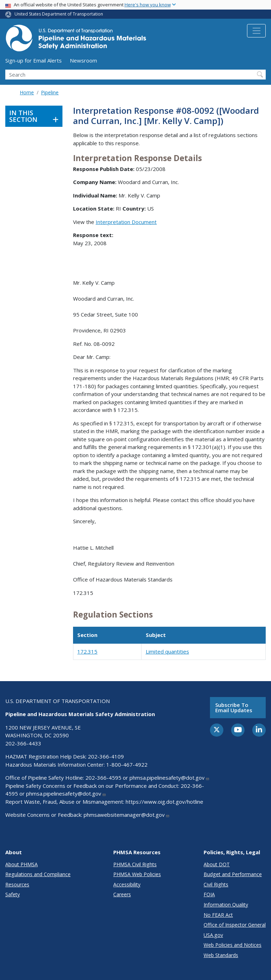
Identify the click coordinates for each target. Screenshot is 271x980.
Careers (122, 894)
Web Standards (221, 955)
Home (27, 92)
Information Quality (226, 905)
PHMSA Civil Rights (135, 864)
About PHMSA (22, 864)
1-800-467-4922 (127, 764)
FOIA (209, 894)
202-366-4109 (106, 756)
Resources (17, 884)
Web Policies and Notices (233, 945)
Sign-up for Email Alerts (34, 60)
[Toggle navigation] (256, 31)
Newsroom (83, 60)
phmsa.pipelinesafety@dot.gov (170, 778)
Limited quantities (167, 651)
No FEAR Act (218, 915)
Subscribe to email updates (234, 707)
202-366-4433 (23, 743)
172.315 (87, 651)
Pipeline (50, 92)
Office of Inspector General (235, 925)
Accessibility (127, 884)
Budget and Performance (233, 874)
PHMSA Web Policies (137, 874)
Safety (13, 894)
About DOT (217, 864)
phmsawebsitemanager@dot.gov (127, 815)
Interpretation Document (126, 222)
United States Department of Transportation (59, 14)
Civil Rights (216, 884)
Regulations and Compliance (38, 874)
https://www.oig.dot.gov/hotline (164, 802)
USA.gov (213, 935)
